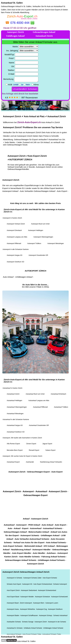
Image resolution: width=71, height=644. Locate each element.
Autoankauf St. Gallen (12, 3)
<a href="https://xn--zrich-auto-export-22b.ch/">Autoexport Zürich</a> (35, 324)
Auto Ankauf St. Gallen (26, 641)
